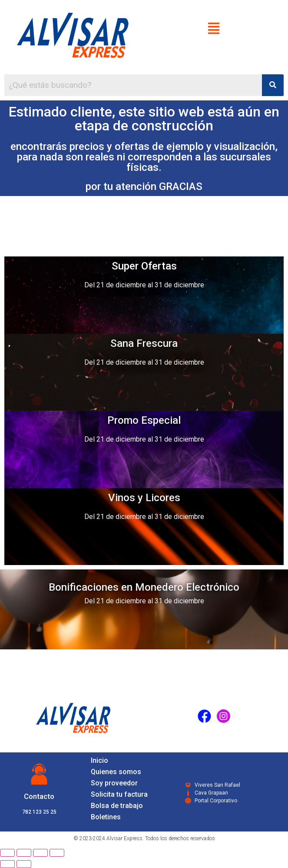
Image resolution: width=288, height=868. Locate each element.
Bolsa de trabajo (117, 806)
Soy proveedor (114, 783)
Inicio (99, 760)
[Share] (24, 853)
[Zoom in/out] (57, 853)
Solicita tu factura (119, 794)
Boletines (106, 817)
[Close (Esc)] (7, 853)
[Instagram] (223, 716)
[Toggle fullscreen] (40, 853)
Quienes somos (116, 772)
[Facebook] (204, 716)
